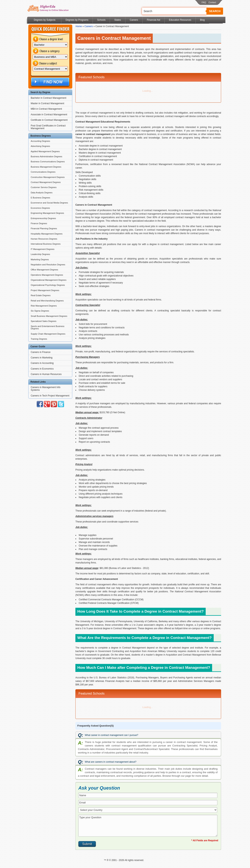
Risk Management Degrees (44, 306)
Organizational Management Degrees (49, 280)
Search (215, 11)
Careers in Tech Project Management (50, 396)
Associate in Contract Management (49, 115)
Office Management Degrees (44, 270)
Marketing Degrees (40, 259)
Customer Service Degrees (44, 187)
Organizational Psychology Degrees (48, 285)
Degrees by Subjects (45, 20)
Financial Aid (154, 20)
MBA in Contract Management (46, 109)
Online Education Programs (48, 8)
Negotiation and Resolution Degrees (48, 265)
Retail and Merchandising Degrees (47, 301)
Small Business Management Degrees (49, 316)
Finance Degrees (39, 223)
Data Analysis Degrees (42, 193)
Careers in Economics (42, 369)
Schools (101, 20)
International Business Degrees (46, 244)
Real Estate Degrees (41, 295)
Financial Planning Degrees (44, 228)
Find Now (50, 82)
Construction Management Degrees (48, 177)
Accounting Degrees (40, 141)
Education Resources (180, 20)
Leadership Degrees (40, 254)
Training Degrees (39, 339)
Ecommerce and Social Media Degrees (49, 203)
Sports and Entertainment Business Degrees (47, 327)
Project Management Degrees (45, 290)
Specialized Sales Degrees (43, 321)
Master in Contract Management (47, 103)
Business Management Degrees (46, 167)
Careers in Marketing (42, 358)
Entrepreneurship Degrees (43, 218)
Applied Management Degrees (45, 151)
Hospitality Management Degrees (47, 234)
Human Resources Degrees (44, 239)
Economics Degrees (40, 208)
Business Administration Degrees (46, 156)
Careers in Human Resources (46, 374)
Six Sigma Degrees (40, 311)
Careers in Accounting (42, 363)
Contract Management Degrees (46, 182)
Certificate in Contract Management (49, 120)
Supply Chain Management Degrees (48, 334)
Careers (134, 20)
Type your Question (148, 826)
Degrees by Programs (77, 20)
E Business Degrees (40, 198)
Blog (202, 20)
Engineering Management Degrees (47, 213)
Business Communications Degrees (48, 162)
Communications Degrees (43, 172)
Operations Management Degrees (47, 275)
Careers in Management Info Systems (46, 389)
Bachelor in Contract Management (48, 98)
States (118, 20)
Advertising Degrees (40, 146)
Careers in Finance (41, 352)
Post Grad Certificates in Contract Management (48, 127)
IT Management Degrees (42, 249)
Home (79, 26)
